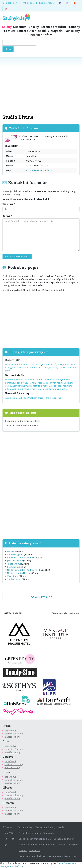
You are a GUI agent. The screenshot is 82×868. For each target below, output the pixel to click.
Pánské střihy (28, 364)
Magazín (57, 31)
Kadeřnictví (13, 360)
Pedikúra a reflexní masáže (21, 558)
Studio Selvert (14, 579)
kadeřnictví (10, 731)
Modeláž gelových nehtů (50, 383)
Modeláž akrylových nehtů (29, 380)
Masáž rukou (16, 389)
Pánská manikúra (33, 389)
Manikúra (10, 380)
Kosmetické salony (17, 393)
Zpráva (6, 216)
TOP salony (72, 31)
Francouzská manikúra (41, 386)
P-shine (66, 380)
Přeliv (38, 364)
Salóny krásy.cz (42, 597)
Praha (7, 726)
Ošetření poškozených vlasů (43, 367)
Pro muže (9, 31)
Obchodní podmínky (64, 839)
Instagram (73, 845)
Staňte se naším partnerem (66, 613)
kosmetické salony (14, 734)
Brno (6, 741)
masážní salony (12, 737)
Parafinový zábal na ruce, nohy (21, 383)
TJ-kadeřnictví (14, 564)
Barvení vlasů (49, 364)
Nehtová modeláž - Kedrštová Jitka (24, 570)
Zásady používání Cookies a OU (35, 839)
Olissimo (12, 551)
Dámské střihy (12, 364)
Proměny (74, 27)
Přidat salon (10, 3)
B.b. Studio (13, 567)
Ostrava (8, 757)
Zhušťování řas (53, 398)
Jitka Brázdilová (15, 561)
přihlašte (36, 421)
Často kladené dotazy (30, 833)
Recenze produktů (53, 27)
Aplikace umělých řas (16, 398)
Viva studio (13, 576)
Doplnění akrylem (52, 380)
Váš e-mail (8, 204)
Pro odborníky (25, 827)
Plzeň (6, 772)
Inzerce (41, 35)
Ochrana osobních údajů (31, 845)
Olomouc (9, 803)
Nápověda (49, 833)
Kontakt (23, 850)
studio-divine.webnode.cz (39, 170)
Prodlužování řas (36, 398)
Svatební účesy (20, 367)
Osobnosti (20, 27)
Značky (34, 27)
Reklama (51, 845)
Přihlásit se (28, 3)
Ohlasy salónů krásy (45, 827)
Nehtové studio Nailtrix (19, 573)
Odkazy (62, 845)
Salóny (7, 27)
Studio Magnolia (15, 554)
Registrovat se (47, 3)
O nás (61, 827)
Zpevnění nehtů (20, 386)
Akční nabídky (39, 31)
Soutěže (22, 31)
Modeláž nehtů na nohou (55, 389)
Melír (60, 364)
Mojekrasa (34, 850)
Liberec (7, 788)
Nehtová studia (15, 375)
